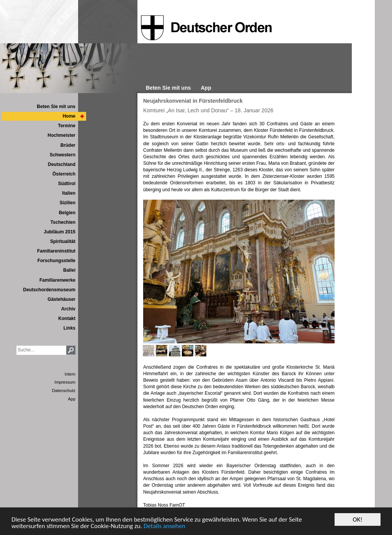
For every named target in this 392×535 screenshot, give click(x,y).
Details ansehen (164, 527)
